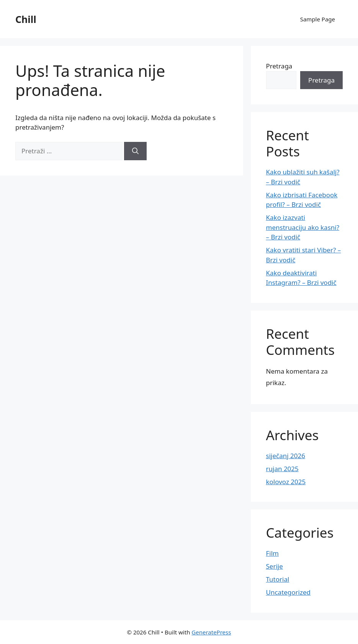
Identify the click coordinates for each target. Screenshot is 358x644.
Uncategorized (289, 592)
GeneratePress (211, 632)
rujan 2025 (282, 469)
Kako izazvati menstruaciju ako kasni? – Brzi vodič (303, 227)
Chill (26, 19)
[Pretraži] (135, 151)
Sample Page (318, 19)
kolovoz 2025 (286, 482)
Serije (275, 566)
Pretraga (279, 66)
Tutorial (278, 579)
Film (273, 553)
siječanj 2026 (286, 456)
